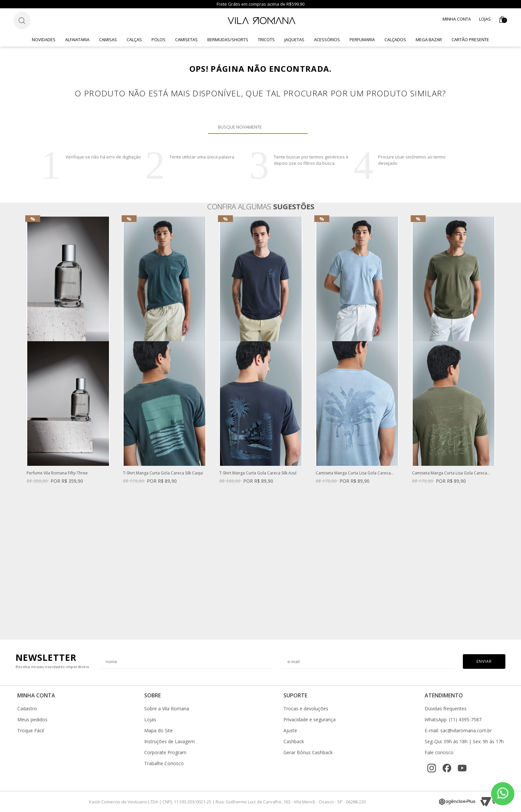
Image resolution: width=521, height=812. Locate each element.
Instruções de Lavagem (169, 742)
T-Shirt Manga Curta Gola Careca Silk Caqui (163, 473)
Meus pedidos (32, 720)
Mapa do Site (158, 731)
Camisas (108, 40)
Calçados (395, 40)
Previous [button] (26, 425)
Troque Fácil (31, 731)
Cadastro (27, 709)
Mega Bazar (429, 40)
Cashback (294, 742)
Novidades (44, 40)
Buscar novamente (299, 127)
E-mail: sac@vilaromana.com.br (458, 731)
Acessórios (327, 40)
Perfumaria (362, 40)
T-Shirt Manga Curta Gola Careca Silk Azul (258, 473)
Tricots (266, 40)
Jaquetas (294, 40)
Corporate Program (165, 753)
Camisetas (186, 40)
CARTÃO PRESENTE (470, 40)
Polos (158, 40)
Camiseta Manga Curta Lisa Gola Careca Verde (450, 473)
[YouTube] (462, 768)
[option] (68, 357)
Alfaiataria (77, 40)
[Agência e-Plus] (457, 802)
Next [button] (495, 425)
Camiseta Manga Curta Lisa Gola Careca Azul (353, 473)
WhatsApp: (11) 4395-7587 (453, 720)
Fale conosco (439, 753)
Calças (134, 40)
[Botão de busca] (22, 21)
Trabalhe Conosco (164, 763)
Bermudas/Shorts (228, 40)
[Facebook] (447, 768)
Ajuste (290, 731)
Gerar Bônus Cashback (308, 753)
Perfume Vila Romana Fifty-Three (57, 473)
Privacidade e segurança (310, 720)
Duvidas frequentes (446, 709)
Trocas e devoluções (306, 709)
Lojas (485, 19)
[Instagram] (432, 768)
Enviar (484, 661)
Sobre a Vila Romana (167, 709)
